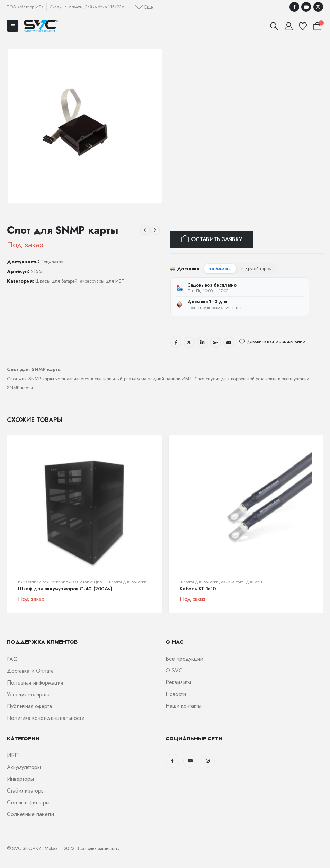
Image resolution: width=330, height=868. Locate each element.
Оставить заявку (216, 239)
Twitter (189, 342)
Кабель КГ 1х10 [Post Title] (198, 589)
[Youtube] (306, 7)
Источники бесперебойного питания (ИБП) (62, 582)
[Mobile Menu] (13, 26)
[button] (144, 7)
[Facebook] (294, 7)
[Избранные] (303, 26)
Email (229, 342)
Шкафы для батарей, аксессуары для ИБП (80, 281)
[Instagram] (318, 7)
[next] (155, 230)
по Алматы (220, 268)
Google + (215, 342)
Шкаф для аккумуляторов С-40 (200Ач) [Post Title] (65, 589)
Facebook (176, 342)
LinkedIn (202, 342)
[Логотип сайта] (41, 26)
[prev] (145, 230)
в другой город (256, 268)
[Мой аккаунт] (288, 26)
